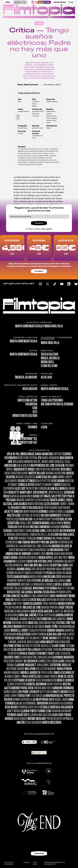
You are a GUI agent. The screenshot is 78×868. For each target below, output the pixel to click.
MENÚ (8, 4)
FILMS (39, 23)
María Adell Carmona (28, 85)
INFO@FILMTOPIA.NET (19, 284)
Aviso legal (35, 863)
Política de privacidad (9, 863)
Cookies (27, 862)
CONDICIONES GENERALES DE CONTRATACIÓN (54, 863)
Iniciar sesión (46, 229)
